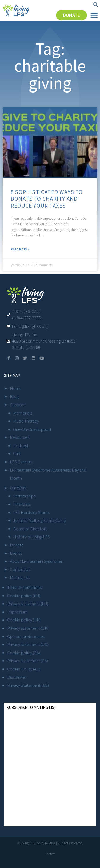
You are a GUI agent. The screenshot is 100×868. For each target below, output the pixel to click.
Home (16, 388)
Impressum (17, 612)
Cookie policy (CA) (24, 653)
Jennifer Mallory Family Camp (40, 520)
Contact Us (20, 569)
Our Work (18, 488)
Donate (17, 545)
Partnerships (24, 496)
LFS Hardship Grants (31, 512)
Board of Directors (30, 529)
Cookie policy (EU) (24, 596)
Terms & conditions (24, 587)
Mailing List (20, 577)
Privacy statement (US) (28, 644)
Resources (20, 437)
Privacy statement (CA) (28, 661)
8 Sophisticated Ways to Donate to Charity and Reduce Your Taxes (47, 199)
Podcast (21, 445)
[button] (96, 5)
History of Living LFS (31, 537)
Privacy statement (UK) (28, 628)
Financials (22, 504)
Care (17, 453)
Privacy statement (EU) (28, 604)
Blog (14, 396)
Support (17, 405)
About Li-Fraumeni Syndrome (36, 561)
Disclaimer (17, 677)
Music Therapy (26, 421)
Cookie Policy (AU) (24, 669)
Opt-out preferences (26, 636)
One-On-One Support (32, 429)
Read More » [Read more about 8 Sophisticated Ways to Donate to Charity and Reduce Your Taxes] (20, 249)
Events (16, 553)
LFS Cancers (21, 462)
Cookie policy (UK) (24, 620)
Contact (50, 854)
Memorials (23, 413)
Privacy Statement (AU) (28, 685)
